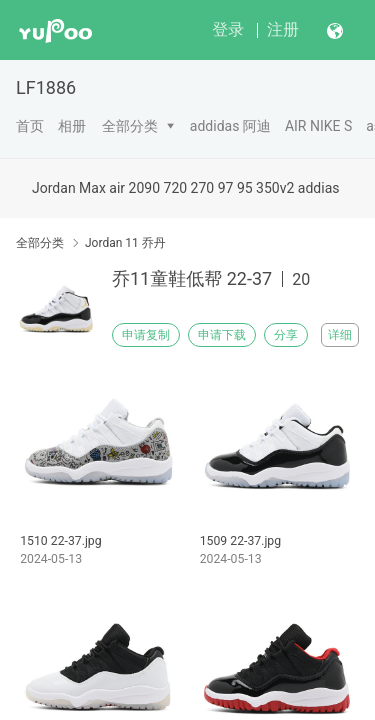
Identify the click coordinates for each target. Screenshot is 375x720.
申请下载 (222, 335)
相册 (72, 126)
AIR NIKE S (318, 126)
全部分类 (130, 126)
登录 (228, 29)
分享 (286, 335)
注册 (283, 29)
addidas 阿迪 (230, 126)
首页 (30, 126)
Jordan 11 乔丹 (125, 243)
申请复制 (146, 335)
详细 (340, 335)
